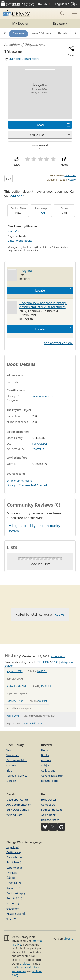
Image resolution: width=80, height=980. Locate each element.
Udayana (31, 45)
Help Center (49, 799)
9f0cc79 (68, 939)
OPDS (55, 662)
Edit (9, 178)
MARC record (24, 481)
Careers (11, 765)
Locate (40, 125)
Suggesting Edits (52, 810)
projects (25, 963)
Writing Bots (14, 815)
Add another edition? (58, 343)
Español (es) (14, 868)
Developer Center (18, 799)
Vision (10, 750)
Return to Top (50, 781)
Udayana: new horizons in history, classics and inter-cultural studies (43, 305)
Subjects (47, 765)
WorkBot (43, 701)
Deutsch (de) (14, 857)
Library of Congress (19, 485)
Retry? (59, 614)
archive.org (19, 971)
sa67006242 (40, 444)
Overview (18, 33)
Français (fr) (14, 873)
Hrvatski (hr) (14, 883)
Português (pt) (16, 893)
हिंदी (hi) (11, 878)
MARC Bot (70, 175)
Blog (9, 770)
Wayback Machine (28, 967)
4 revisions (58, 656)
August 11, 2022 (15, 671)
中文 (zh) (12, 919)
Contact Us (48, 805)
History (72, 180)
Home (45, 750)
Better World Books (20, 241)
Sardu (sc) (13, 903)
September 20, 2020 (17, 686)
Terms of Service (17, 776)
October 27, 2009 (15, 701)
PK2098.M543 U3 (43, 396)
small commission (29, 250)
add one (16, 196)
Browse (54, 23)
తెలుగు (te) (12, 908)
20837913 (38, 449)
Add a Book (48, 815)
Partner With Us (17, 760)
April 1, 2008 (13, 716)
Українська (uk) (16, 914)
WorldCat (13, 231)
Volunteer (13, 755)
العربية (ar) (13, 847)
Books (45, 755)
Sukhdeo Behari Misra (24, 59)
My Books (20, 23)
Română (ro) (14, 898)
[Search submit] (62, 13)
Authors (46, 760)
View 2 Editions (41, 33)
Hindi (41, 213)
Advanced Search (52, 776)
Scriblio (11, 481)
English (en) (14, 862)
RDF (38, 662)
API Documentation (19, 805)
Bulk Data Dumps (18, 810)
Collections (48, 770)
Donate (44, 4)
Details (63, 33)
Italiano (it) (13, 888)
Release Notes (50, 820)
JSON (46, 662)
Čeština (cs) (14, 852)
